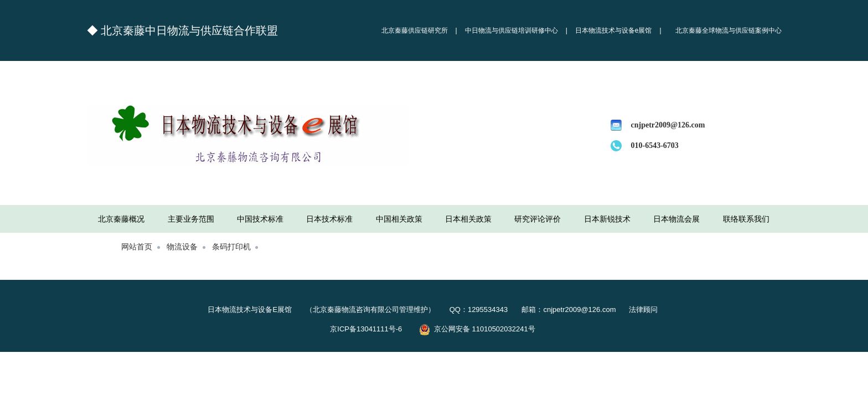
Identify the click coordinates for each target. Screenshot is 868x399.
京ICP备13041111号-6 (373, 329)
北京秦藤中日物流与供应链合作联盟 (189, 30)
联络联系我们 (746, 219)
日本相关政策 (468, 219)
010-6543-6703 (655, 145)
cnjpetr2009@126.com (668, 125)
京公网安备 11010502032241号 (477, 329)
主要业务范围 (191, 219)
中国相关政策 (399, 219)
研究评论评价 (538, 219)
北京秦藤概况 (121, 219)
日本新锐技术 (607, 219)
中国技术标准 (260, 219)
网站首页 (137, 246)
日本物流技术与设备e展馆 (614, 30)
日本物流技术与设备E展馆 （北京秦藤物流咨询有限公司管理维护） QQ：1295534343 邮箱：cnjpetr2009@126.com (416, 310)
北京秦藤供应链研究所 (415, 30)
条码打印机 (231, 246)
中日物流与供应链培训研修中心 (512, 30)
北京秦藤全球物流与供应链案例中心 (728, 30)
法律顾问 (642, 310)
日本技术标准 (329, 219)
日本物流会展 (676, 219)
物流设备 (182, 246)
